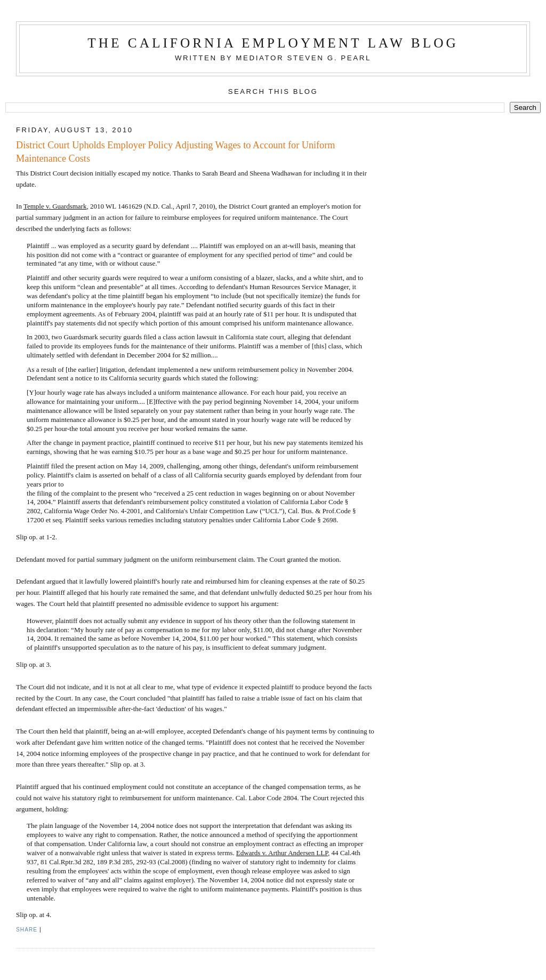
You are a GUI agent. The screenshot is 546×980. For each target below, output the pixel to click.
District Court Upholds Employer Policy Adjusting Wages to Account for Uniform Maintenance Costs (175, 152)
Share (27, 930)
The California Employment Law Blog (273, 43)
